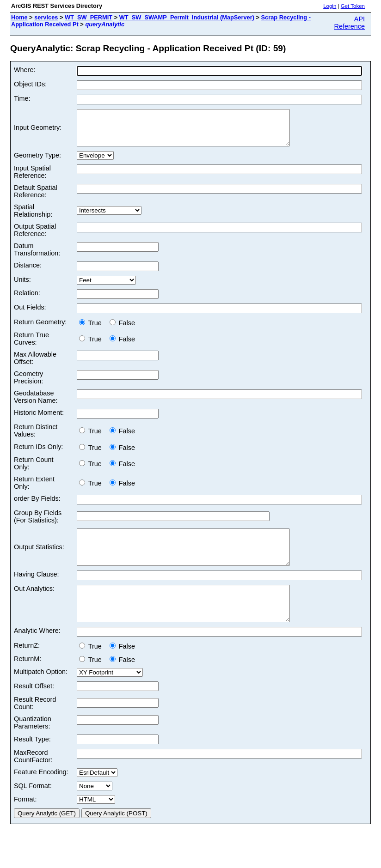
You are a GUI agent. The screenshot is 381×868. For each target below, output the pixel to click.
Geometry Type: (37, 162)
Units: (22, 286)
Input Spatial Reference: (32, 179)
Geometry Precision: (28, 384)
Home (19, 17)
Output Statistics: (39, 558)
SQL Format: (33, 807)
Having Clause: (37, 588)
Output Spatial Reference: (35, 237)
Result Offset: (34, 707)
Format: (25, 820)
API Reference (350, 23)
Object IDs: (30, 84)
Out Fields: (30, 314)
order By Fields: (37, 505)
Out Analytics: (34, 602)
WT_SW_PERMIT (89, 17)
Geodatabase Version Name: (36, 404)
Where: (25, 70)
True (92, 330)
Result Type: (32, 760)
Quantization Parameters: (33, 743)
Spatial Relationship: (33, 218)
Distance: (28, 272)
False (122, 330)
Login (330, 6)
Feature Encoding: (41, 793)
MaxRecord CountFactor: (33, 777)
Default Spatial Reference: (36, 198)
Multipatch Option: (41, 692)
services (46, 17)
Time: (22, 98)
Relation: (27, 300)
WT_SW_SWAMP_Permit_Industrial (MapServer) (187, 17)
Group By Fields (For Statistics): (38, 523)
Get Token (353, 6)
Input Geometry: (38, 131)
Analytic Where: (37, 651)
